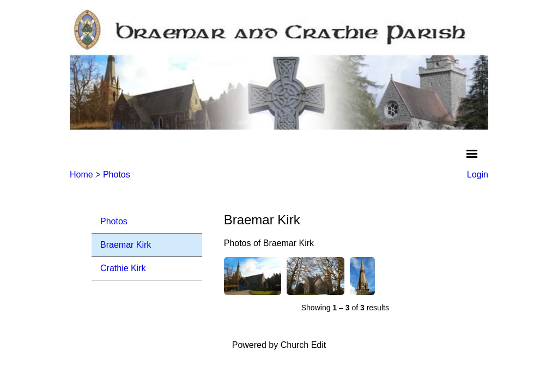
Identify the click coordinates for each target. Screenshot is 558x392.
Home (81, 174)
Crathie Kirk (123, 268)
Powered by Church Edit (279, 345)
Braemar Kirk (126, 245)
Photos (117, 174)
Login (478, 174)
